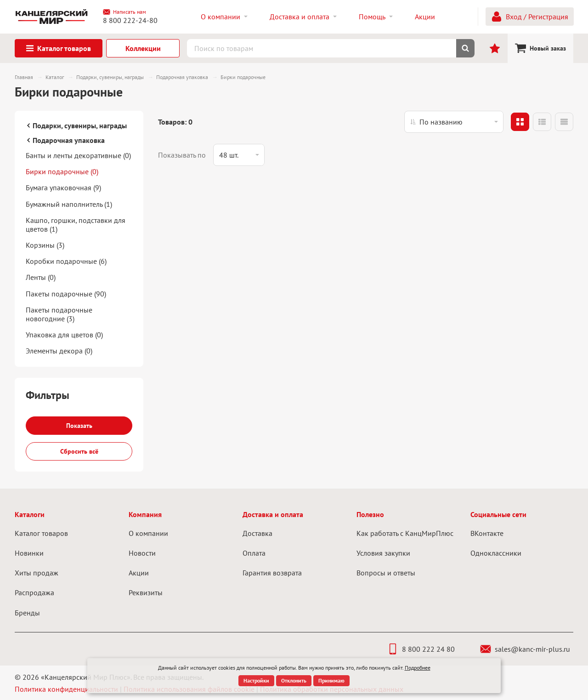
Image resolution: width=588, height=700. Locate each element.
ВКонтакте (487, 533)
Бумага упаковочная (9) (63, 188)
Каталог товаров (41, 533)
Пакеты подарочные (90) (66, 294)
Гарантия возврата (272, 573)
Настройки (256, 680)
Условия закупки (383, 553)
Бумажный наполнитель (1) (69, 204)
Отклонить (294, 680)
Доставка (257, 533)
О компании (148, 533)
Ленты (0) (41, 277)
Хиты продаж (37, 573)
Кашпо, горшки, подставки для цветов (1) (76, 225)
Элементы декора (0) (59, 351)
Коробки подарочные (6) (66, 261)
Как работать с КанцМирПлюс (405, 533)
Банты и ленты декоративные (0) (78, 155)
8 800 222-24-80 (130, 20)
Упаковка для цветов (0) (64, 335)
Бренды (27, 613)
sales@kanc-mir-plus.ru (525, 649)
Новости (142, 553)
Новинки (29, 553)
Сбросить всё (79, 451)
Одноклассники (496, 553)
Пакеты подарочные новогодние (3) (59, 314)
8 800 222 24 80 (421, 649)
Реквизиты (146, 592)
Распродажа (34, 592)
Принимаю (331, 680)
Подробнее (418, 668)
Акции (139, 573)
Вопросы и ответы (386, 573)
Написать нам (124, 12)
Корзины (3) (45, 245)
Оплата (254, 553)
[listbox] (454, 122)
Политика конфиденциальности (66, 689)
